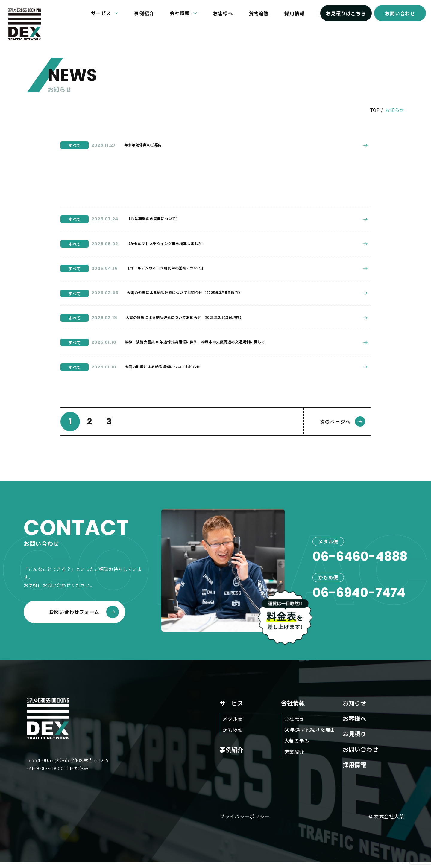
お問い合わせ (400, 13)
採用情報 (294, 13)
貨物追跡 (259, 13)
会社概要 (294, 724)
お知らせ (355, 709)
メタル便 (233, 724)
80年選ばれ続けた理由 (310, 735)
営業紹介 (294, 757)
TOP (375, 110)
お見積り (355, 740)
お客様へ (223, 13)
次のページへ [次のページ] (343, 427)
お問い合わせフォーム (84, 618)
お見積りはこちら (346, 13)
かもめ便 (233, 735)
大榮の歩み (297, 747)
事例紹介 (144, 13)
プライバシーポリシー (245, 822)
